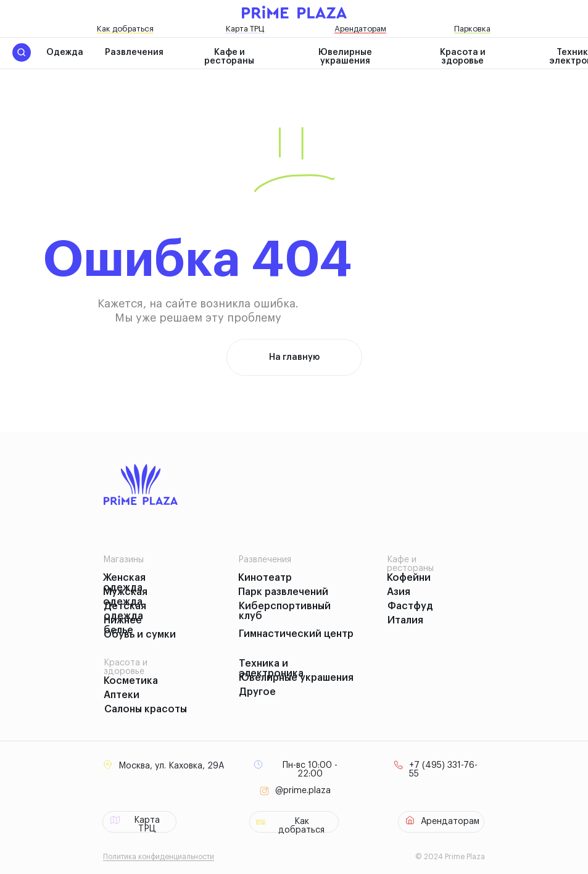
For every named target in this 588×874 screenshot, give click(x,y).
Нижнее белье (123, 625)
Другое (257, 692)
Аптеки (122, 695)
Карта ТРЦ (245, 29)
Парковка (472, 29)
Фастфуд (410, 606)
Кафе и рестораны (229, 57)
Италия (405, 620)
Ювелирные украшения (345, 57)
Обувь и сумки (140, 635)
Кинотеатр (265, 578)
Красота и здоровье (463, 57)
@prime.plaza (303, 791)
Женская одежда (124, 583)
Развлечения (134, 52)
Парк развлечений (283, 592)
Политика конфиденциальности (159, 857)
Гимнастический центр (296, 634)
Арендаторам (360, 29)
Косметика (131, 681)
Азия (399, 592)
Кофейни (409, 578)
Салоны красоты (146, 709)
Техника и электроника (271, 668)
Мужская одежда (125, 597)
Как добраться (125, 29)
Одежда (65, 52)
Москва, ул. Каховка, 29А (171, 766)
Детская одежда (125, 611)
